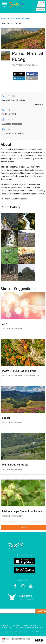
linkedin (19, 78)
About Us (5, 625)
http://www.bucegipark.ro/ (13, 133)
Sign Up (41, 6)
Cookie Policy (19, 628)
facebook (32, 74)
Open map (40, 104)
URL (30, 78)
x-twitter (19, 74)
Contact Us (15, 625)
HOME (3, 18)
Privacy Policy (7, 628)
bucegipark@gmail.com (12, 124)
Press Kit (40, 628)
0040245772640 (9, 114)
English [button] (40, 10)
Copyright (31, 628)
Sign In (41, 2)
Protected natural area (19, 18)
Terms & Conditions (29, 625)
